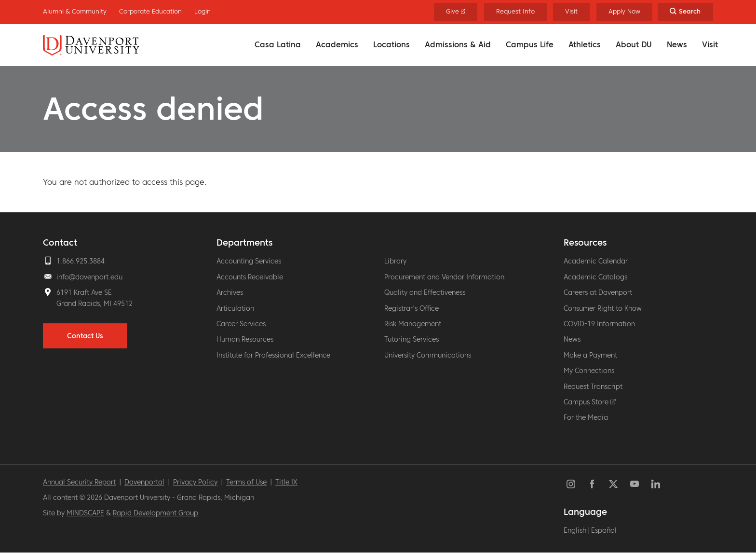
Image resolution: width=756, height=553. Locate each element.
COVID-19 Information (599, 324)
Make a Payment (590, 355)
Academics (337, 44)
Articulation (235, 308)
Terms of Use (246, 482)
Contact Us (85, 336)
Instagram (571, 484)
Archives (230, 292)
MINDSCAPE (85, 513)
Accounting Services (249, 261)
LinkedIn (656, 484)
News (677, 44)
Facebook (592, 484)
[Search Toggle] (685, 12)
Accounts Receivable (250, 277)
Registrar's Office (412, 308)
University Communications (428, 355)
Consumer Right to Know (603, 308)
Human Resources (245, 339)
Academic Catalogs (595, 277)
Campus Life (530, 44)
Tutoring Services (412, 339)
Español (604, 530)
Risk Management (413, 324)
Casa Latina (278, 44)
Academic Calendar (596, 261)
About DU (634, 44)
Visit (710, 44)
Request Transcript (593, 387)
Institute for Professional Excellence (273, 355)
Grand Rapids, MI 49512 (94, 304)
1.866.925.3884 (81, 261)
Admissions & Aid (458, 44)
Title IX (286, 482)
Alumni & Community (75, 11)
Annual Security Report (79, 482)
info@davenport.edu (89, 277)
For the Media (586, 417)
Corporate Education (150, 11)
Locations (391, 44)
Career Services (241, 324)
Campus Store (590, 402)
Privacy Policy (195, 482)
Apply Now (624, 11)
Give (456, 11)
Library (395, 261)
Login (202, 11)
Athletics (585, 44)
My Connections (589, 371)
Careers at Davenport (598, 292)
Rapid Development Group (155, 513)
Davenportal (144, 482)
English (575, 530)
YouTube (634, 484)
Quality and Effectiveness (425, 292)
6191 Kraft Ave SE (84, 292)
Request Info (515, 11)
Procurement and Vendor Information (444, 277)
